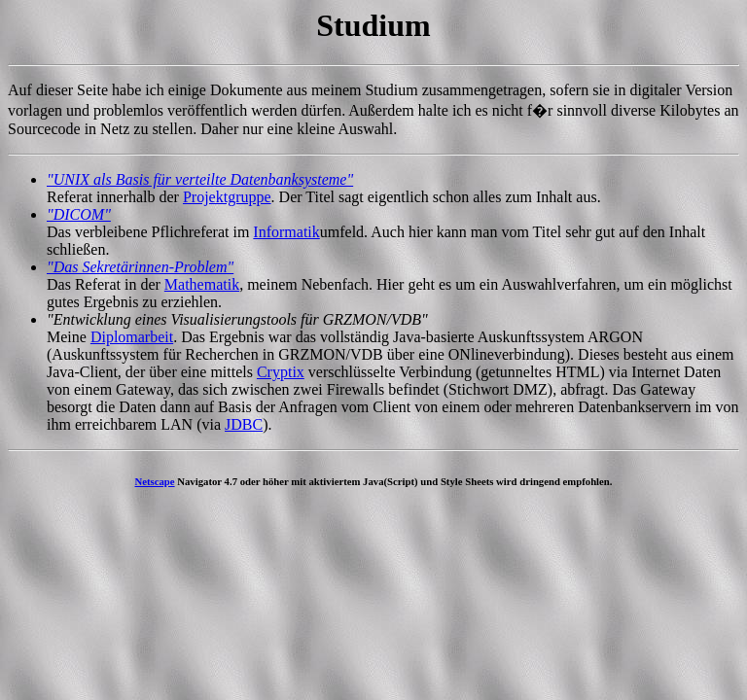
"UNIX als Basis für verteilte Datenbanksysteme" (200, 179)
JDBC (244, 424)
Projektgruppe (227, 197)
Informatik (286, 232)
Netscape (155, 481)
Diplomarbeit (132, 337)
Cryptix (281, 372)
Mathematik (202, 284)
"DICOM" (79, 214)
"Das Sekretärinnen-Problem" (140, 267)
